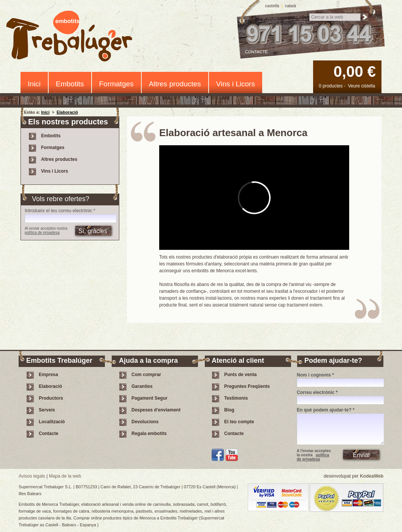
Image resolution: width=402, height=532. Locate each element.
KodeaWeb (372, 476)
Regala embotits (149, 434)
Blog (229, 410)
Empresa (48, 375)
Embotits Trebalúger (74, 37)
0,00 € (355, 71)
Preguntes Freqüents (247, 386)
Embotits (70, 84)
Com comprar (146, 375)
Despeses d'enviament (156, 410)
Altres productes (175, 84)
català (290, 6)
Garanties (142, 386)
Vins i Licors (236, 84)
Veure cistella (362, 86)
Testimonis (236, 398)
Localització (52, 422)
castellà (272, 6)
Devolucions (145, 422)
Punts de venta (240, 375)
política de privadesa (42, 233)
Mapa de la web (65, 476)
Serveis (47, 410)
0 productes (331, 86)
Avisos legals (32, 476)
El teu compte (239, 422)
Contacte (256, 52)
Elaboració (67, 112)
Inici (34, 84)
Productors (51, 398)
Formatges (116, 84)
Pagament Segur (150, 398)
